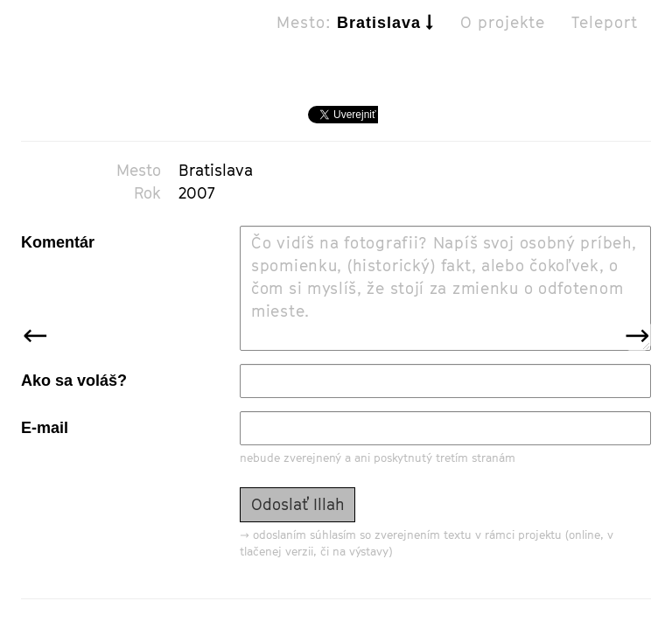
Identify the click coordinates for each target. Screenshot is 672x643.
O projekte (503, 39)
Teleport (605, 39)
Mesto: (355, 39)
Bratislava (216, 170)
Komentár (58, 242)
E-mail (45, 428)
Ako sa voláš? (74, 381)
